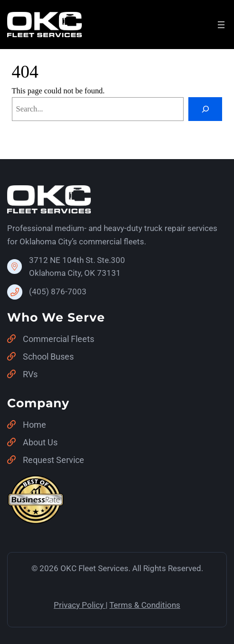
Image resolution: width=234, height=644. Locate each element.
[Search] (205, 109)
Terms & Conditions (145, 605)
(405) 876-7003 (58, 292)
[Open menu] (221, 25)
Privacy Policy (79, 605)
